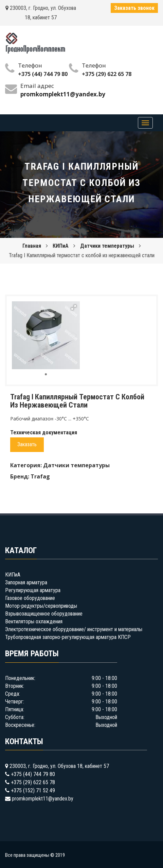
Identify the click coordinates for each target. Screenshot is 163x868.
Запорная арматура (26, 582)
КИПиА (61, 246)
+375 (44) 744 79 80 (43, 74)
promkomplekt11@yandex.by (43, 799)
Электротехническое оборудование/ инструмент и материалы (74, 629)
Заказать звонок (134, 8)
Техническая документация (44, 432)
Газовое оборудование (30, 598)
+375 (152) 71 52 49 (33, 790)
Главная (32, 246)
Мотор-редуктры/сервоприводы (41, 606)
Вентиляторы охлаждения (34, 621)
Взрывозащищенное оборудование (44, 614)
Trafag (40, 476)
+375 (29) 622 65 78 (107, 74)
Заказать (27, 444)
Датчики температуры (107, 246)
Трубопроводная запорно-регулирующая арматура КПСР (68, 637)
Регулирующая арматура (33, 590)
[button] (74, 307)
